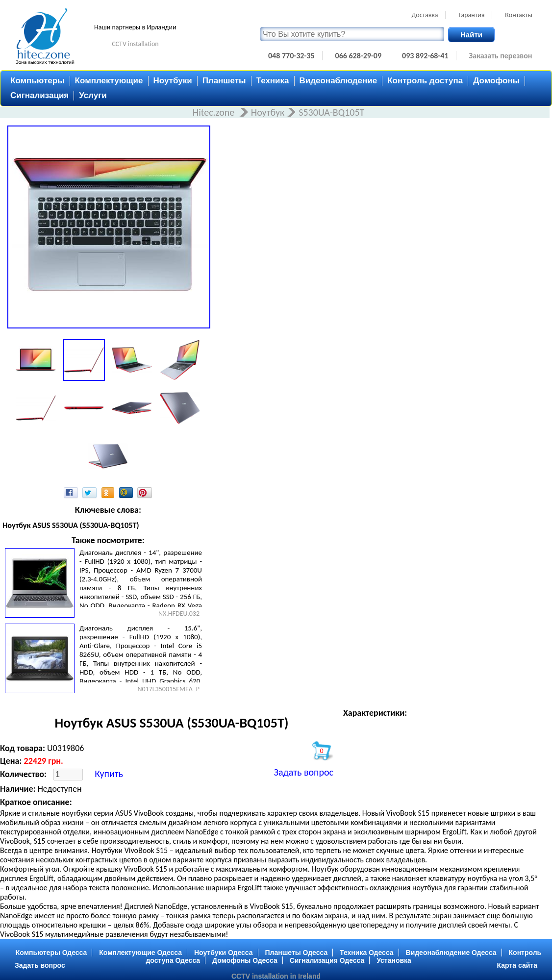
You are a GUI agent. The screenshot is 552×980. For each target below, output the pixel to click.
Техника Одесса (367, 953)
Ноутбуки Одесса (224, 953)
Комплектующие (109, 81)
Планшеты (224, 81)
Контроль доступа (425, 81)
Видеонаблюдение (339, 81)
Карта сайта (517, 965)
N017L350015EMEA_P (168, 689)
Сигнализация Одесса (327, 960)
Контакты (519, 15)
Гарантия (471, 15)
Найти (471, 35)
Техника (273, 81)
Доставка (425, 15)
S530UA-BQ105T (331, 112)
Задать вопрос (304, 772)
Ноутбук (268, 112)
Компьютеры (38, 81)
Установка (394, 960)
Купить (109, 774)
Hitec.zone (215, 112)
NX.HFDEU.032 (179, 614)
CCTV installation (135, 44)
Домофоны (496, 81)
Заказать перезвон (501, 56)
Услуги (93, 95)
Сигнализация (39, 95)
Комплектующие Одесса (140, 953)
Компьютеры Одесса (51, 953)
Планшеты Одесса (296, 953)
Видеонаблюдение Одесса (451, 953)
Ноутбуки (173, 81)
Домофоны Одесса (245, 960)
